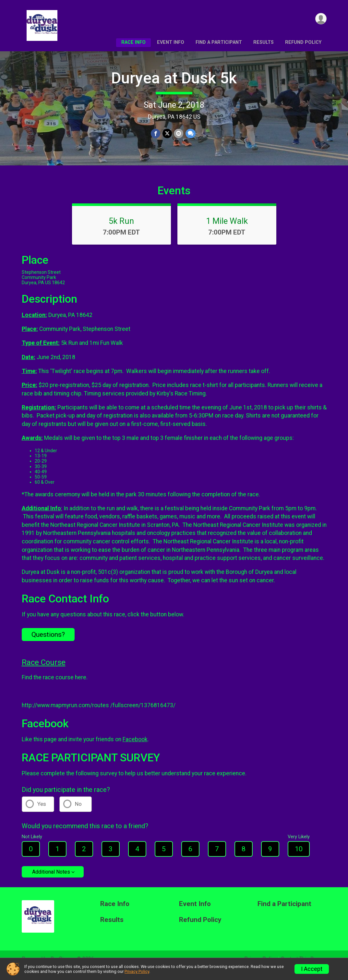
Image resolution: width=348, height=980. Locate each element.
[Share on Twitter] (167, 134)
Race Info (133, 42)
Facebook (135, 748)
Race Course (44, 671)
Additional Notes (51, 881)
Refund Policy (303, 42)
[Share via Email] (179, 134)
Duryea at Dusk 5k (174, 78)
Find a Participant (219, 42)
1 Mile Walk (227, 230)
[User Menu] (321, 19)
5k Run (121, 230)
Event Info (171, 42)
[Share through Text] (190, 134)
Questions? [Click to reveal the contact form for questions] (48, 644)
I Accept (312, 969)
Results (264, 42)
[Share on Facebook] (156, 134)
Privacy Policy (137, 971)
